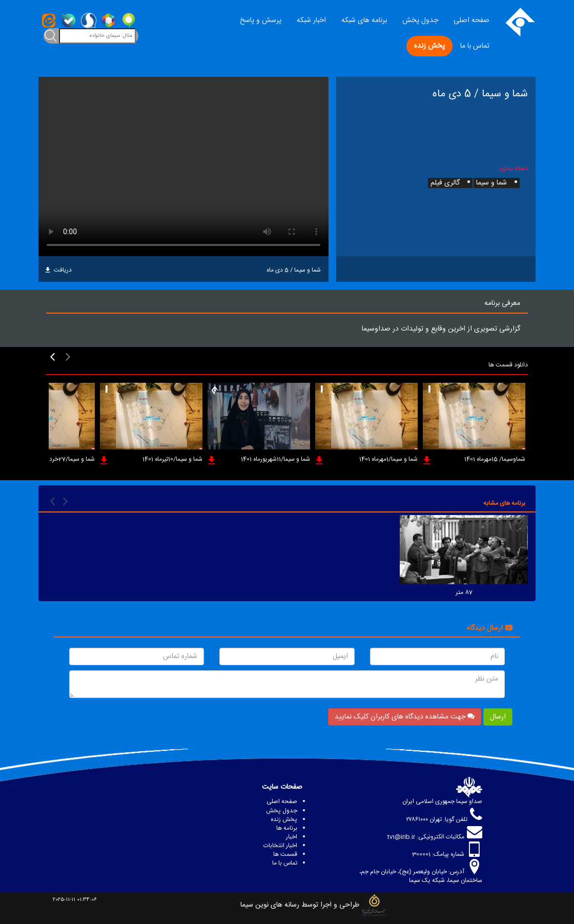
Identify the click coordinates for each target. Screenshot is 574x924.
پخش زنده (429, 46)
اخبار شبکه (311, 20)
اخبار (292, 837)
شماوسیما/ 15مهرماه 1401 (495, 459)
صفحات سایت (282, 787)
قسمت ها (285, 854)
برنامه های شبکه (364, 20)
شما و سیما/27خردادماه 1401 (60, 459)
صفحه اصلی (471, 20)
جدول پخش (420, 20)
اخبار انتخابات (280, 846)
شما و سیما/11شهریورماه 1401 (275, 459)
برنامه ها (287, 828)
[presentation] (68, 357)
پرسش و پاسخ (261, 20)
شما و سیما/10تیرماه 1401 (172, 459)
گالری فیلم (445, 183)
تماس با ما (475, 46)
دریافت (58, 270)
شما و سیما (491, 183)
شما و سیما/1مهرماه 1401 (388, 459)
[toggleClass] (51, 36)
